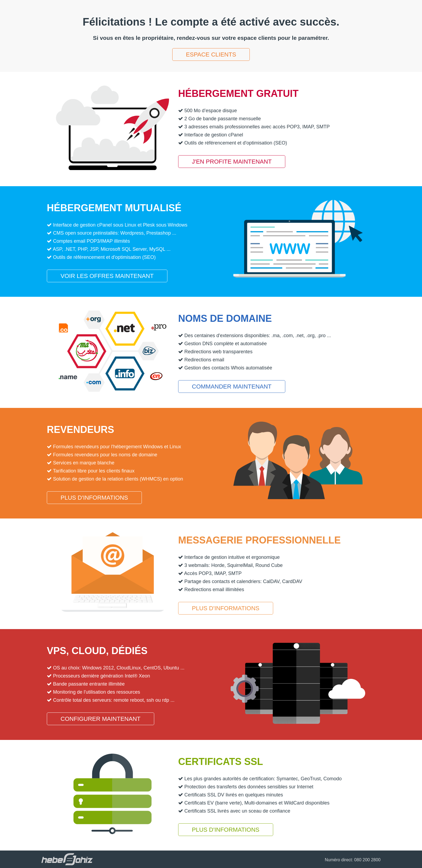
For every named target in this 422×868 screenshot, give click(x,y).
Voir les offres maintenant (107, 276)
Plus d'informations (94, 498)
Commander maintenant (232, 387)
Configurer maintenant (101, 719)
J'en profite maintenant (232, 162)
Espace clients (211, 54)
